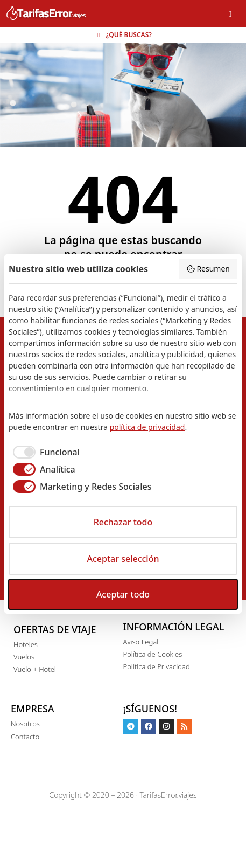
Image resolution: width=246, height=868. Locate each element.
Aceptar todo (123, 594)
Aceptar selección (123, 559)
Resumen (208, 269)
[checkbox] (44, 452)
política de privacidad (147, 427)
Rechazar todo (123, 522)
